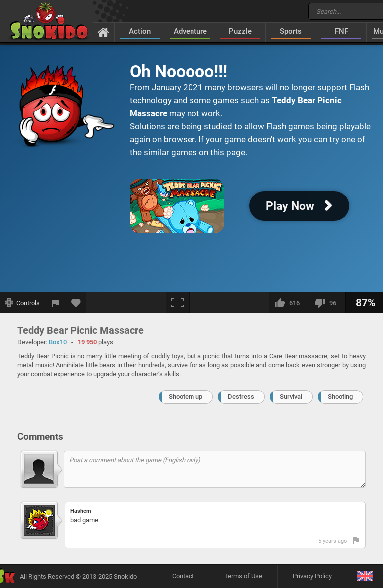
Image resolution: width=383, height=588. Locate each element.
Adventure (190, 31)
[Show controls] (23, 303)
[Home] (103, 32)
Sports (291, 31)
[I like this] (289, 303)
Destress (241, 397)
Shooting (340, 397)
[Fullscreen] (178, 303)
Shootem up (186, 397)
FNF (341, 31)
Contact (183, 576)
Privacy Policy (312, 576)
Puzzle (240, 31)
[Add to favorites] (76, 303)
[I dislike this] (327, 303)
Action (140, 31)
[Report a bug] (56, 303)
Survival (291, 397)
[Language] (365, 576)
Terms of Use (243, 576)
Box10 (58, 342)
